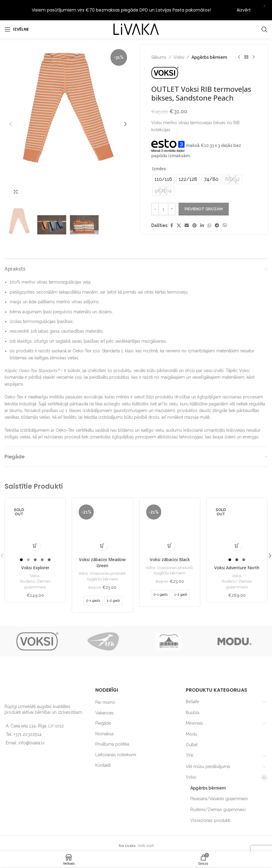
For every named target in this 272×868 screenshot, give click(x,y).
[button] (11, 105)
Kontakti (103, 747)
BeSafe (192, 683)
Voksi (179, 39)
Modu (192, 716)
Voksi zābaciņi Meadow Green (102, 544)
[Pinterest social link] (195, 207)
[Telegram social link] (217, 207)
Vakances (105, 694)
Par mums (105, 684)
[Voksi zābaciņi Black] (170, 510)
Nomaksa (104, 715)
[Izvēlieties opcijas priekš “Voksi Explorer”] (35, 527)
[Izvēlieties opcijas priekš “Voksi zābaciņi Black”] (170, 527)
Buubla (193, 694)
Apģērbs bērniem (209, 39)
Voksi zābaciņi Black (170, 541)
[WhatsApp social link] (209, 207)
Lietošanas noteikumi (116, 736)
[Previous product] (239, 39)
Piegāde (103, 705)
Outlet (192, 727)
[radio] (163, 161)
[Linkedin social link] (202, 207)
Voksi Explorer (35, 549)
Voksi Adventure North (237, 549)
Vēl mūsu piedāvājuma (208, 748)
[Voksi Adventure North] (237, 510)
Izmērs (159, 150)
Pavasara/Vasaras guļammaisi (219, 780)
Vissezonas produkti (108, 555)
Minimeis (194, 705)
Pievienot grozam (204, 190)
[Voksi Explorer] (35, 510)
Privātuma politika (112, 726)
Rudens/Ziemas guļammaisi (35, 566)
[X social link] (179, 207)
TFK (190, 737)
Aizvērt (244, 10)
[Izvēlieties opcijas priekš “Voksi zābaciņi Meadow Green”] (102, 527)
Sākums (159, 39)
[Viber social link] (225, 207)
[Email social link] (187, 207)
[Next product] (253, 39)
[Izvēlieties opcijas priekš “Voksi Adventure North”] (237, 527)
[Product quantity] (163, 191)
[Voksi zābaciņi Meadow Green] (102, 510)
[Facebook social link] (172, 207)
